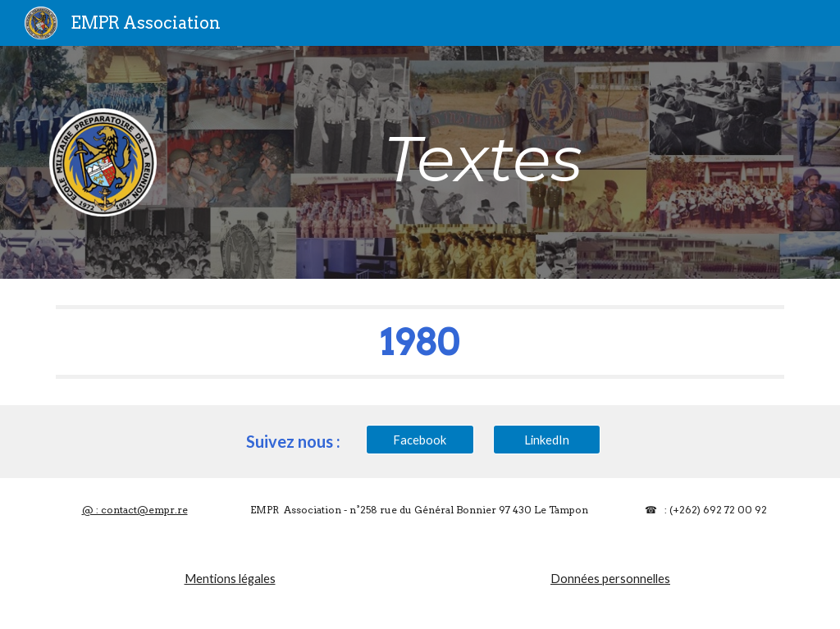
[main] (483, 159)
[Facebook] (420, 440)
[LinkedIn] (547, 440)
